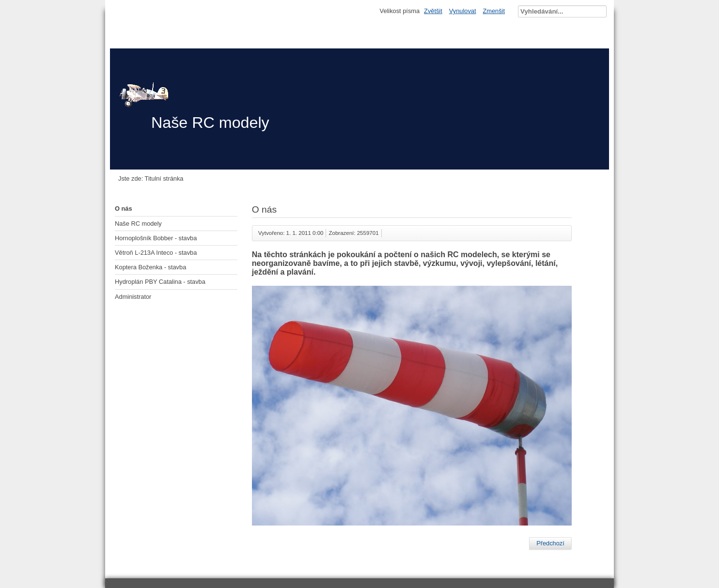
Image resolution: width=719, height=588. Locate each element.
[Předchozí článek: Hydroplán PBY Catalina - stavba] (550, 543)
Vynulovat (463, 11)
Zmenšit (494, 11)
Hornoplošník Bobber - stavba (156, 238)
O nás (124, 209)
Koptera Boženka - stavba (150, 267)
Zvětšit (433, 11)
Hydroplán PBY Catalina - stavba (160, 282)
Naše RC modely (138, 224)
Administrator (133, 297)
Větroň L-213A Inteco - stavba (156, 253)
